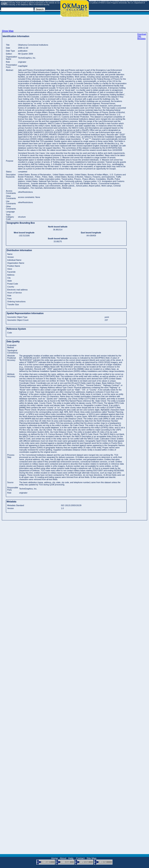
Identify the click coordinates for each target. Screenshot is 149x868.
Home (55, 858)
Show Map (8, 31)
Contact (80, 858)
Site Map (92, 858)
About (63, 858)
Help (71, 858)
